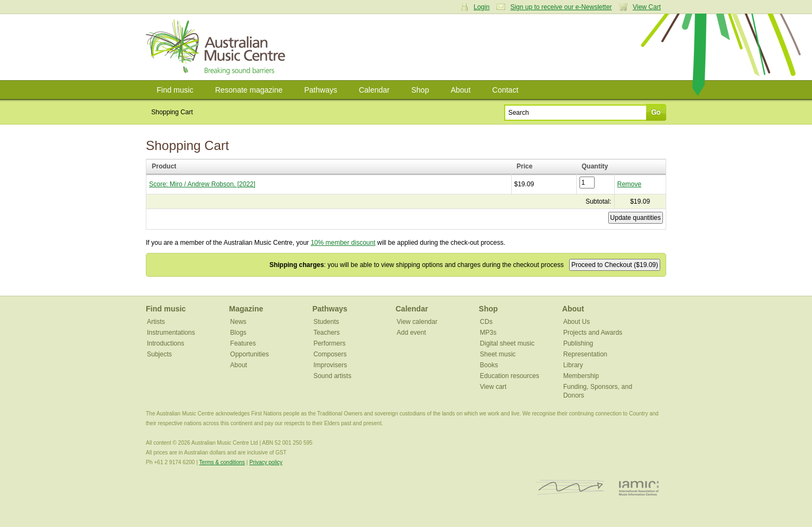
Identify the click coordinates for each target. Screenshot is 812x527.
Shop (420, 90)
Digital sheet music (507, 343)
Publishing (578, 343)
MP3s (488, 333)
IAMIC (639, 488)
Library (573, 365)
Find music (175, 90)
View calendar (417, 322)
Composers (330, 354)
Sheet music (498, 354)
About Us (576, 322)
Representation (585, 354)
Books (489, 365)
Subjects (159, 354)
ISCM (571, 488)
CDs (486, 322)
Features (243, 343)
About (460, 90)
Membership (581, 376)
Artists (156, 322)
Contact (505, 90)
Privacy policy (266, 462)
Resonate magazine (249, 90)
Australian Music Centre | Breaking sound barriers (218, 47)
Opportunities (250, 354)
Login (482, 7)
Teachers (327, 333)
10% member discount (343, 243)
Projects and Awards (593, 333)
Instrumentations (171, 333)
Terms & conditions (222, 462)
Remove (630, 184)
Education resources (509, 376)
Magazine (246, 309)
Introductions (166, 343)
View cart (493, 387)
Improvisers (330, 365)
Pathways (321, 90)
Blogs (239, 333)
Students (326, 322)
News (239, 322)
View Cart (647, 7)
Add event (411, 333)
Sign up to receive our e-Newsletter (561, 7)
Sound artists (332, 376)
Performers (329, 343)
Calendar (374, 90)
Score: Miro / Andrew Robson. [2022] (202, 184)
